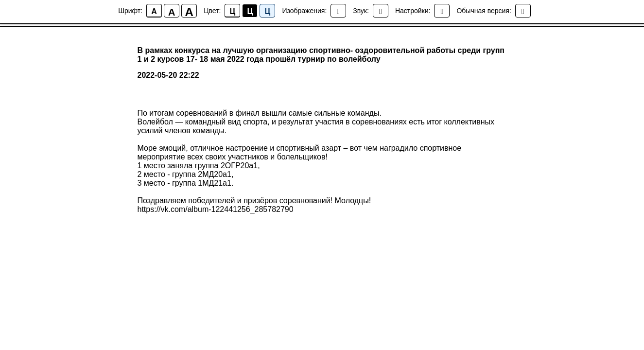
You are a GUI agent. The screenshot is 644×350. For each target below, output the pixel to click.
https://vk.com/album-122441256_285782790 (216, 209)
